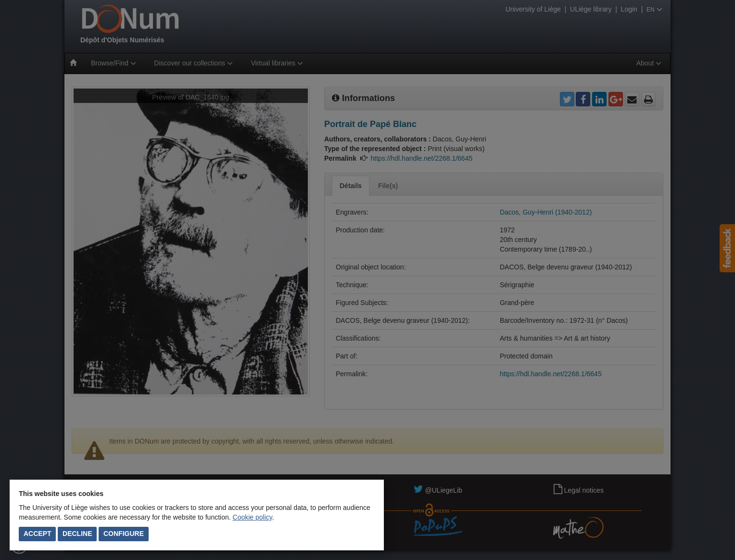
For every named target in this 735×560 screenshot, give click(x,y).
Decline (77, 534)
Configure (124, 534)
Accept (38, 534)
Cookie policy (253, 517)
